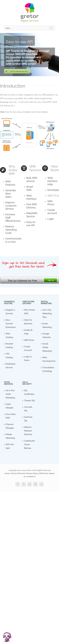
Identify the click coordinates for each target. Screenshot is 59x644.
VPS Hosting (9, 356)
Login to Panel (28, 358)
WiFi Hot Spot (10, 446)
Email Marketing (47, 325)
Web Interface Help (52, 181)
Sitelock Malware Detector (28, 431)
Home (7, 473)
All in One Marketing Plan (47, 314)
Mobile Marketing (10, 436)
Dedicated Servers (10, 366)
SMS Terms (44, 473)
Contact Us (31, 476)
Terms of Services (18, 473)
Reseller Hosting (9, 346)
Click (2, 112)
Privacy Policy (32, 473)
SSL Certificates (29, 392)
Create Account (28, 348)
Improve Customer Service (11, 206)
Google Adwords (47, 335)
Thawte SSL (30, 401)
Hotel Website (9, 406)
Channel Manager (10, 426)
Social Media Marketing (47, 347)
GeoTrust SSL (28, 419)
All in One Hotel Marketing (10, 394)
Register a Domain (10, 312)
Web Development (48, 359)
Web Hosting (9, 335)
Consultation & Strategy (48, 369)
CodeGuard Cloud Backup (29, 444)
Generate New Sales (11, 194)
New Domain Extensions (11, 324)
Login (51, 219)
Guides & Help (28, 332)
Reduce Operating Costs (11, 230)
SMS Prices (29, 340)
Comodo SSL (28, 409)
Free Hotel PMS (11, 416)
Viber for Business (28, 322)
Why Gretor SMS (29, 312)
